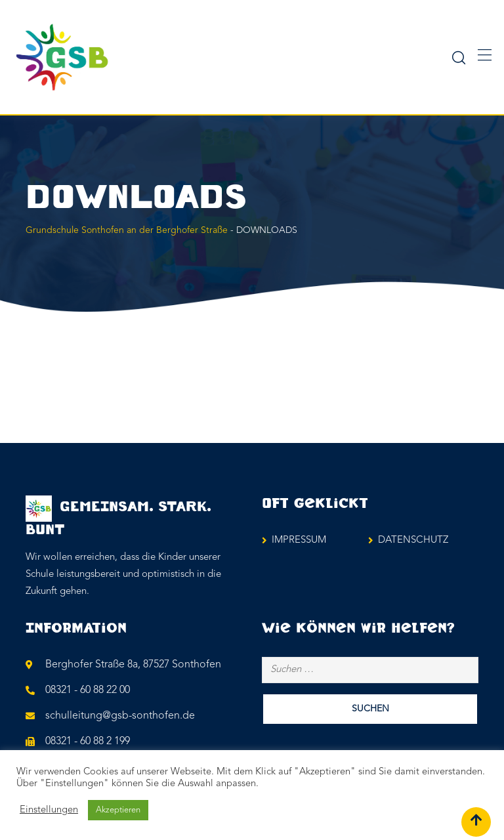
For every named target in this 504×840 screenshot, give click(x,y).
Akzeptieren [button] (118, 810)
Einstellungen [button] (49, 810)
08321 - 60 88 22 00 (88, 690)
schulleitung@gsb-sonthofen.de (120, 716)
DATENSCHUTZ (413, 540)
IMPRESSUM (299, 540)
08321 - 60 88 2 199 (88, 742)
